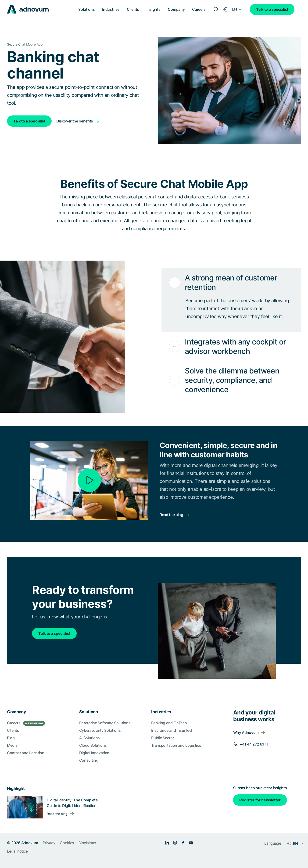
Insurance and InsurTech (172, 730)
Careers (199, 9)
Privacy (49, 843)
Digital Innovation (94, 753)
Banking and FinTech (169, 723)
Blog (11, 738)
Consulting (89, 760)
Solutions (86, 9)
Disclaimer (87, 843)
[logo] (28, 9)
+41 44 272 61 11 (254, 744)
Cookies (67, 843)
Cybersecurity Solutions (100, 730)
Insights (153, 9)
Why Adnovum (246, 732)
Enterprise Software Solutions (105, 723)
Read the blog (171, 515)
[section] (154, 781)
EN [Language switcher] (234, 9)
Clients (133, 9)
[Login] (225, 9)
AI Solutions (90, 738)
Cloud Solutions (93, 745)
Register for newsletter (260, 800)
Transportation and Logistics (176, 745)
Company (176, 9)
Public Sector (163, 738)
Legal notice (17, 851)
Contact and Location (26, 753)
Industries (111, 9)
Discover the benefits (75, 121)
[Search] (216, 9)
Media (12, 745)
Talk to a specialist (272, 9)
